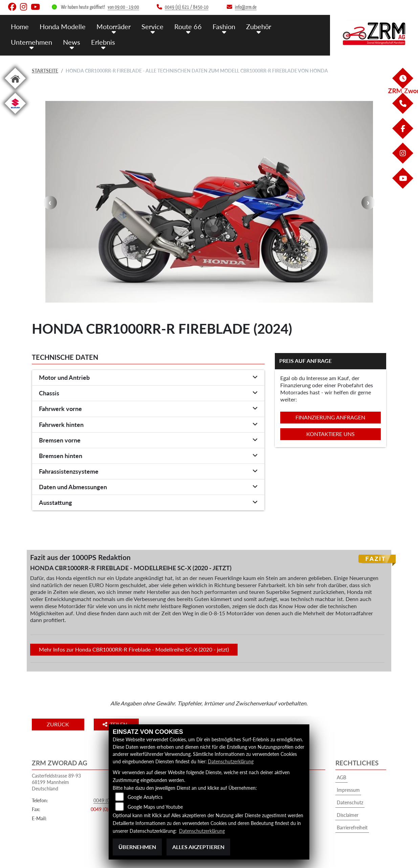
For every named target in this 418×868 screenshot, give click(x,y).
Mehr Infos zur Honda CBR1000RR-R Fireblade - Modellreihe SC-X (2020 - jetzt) (134, 649)
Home (20, 26)
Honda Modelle (61, 26)
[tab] (148, 378)
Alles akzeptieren (198, 847)
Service (148, 26)
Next (368, 203)
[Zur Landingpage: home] (15, 90)
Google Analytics (145, 797)
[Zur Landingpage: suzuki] (15, 115)
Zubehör (251, 26)
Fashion (217, 26)
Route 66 (183, 26)
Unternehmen (31, 42)
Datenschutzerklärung (231, 761)
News (70, 42)
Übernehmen (137, 847)
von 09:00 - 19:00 (123, 7)
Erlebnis (100, 42)
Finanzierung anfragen (330, 417)
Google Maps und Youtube (155, 807)
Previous (50, 203)
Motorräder (111, 26)
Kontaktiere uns (331, 434)
